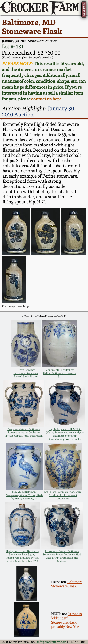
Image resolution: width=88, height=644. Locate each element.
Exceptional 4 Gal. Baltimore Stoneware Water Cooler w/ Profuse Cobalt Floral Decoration (24, 432)
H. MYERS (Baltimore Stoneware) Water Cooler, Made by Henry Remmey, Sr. (25, 495)
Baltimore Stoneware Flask (67, 584)
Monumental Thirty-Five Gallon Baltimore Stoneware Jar (60, 373)
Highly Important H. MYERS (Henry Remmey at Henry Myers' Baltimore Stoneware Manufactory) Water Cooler (65, 434)
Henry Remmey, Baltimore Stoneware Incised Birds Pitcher (26, 373)
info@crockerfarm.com (52, 642)
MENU (84, 9)
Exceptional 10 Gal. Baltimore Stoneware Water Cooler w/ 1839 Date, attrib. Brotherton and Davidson (62, 556)
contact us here (46, 99)
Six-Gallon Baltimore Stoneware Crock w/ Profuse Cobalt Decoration (63, 495)
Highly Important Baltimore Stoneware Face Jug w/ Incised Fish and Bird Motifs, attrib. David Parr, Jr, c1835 (22, 556)
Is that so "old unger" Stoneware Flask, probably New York (67, 620)
